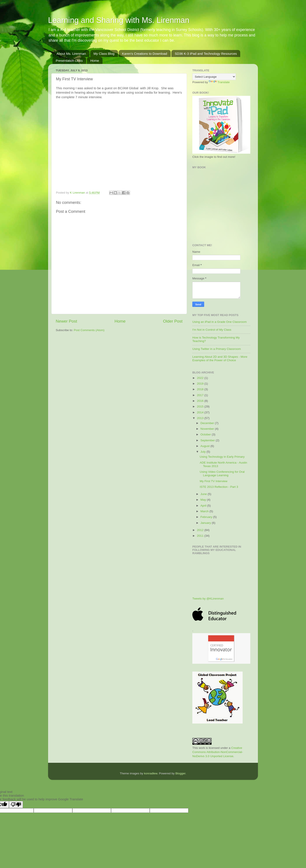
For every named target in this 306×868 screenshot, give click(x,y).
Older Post (173, 321)
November (208, 429)
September (208, 440)
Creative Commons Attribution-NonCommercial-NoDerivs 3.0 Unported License (218, 752)
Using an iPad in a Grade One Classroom (219, 322)
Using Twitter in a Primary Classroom (217, 349)
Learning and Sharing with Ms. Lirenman (119, 20)
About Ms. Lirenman (71, 54)
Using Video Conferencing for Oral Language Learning (222, 474)
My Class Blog (104, 54)
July (203, 452)
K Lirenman (78, 193)
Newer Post (66, 321)
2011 (201, 536)
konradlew (151, 773)
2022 (201, 378)
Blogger (180, 773)
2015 (201, 406)
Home (95, 61)
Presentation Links (69, 61)
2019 (201, 384)
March (205, 511)
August (205, 446)
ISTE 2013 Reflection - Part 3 (219, 487)
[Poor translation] (16, 805)
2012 (201, 530)
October (206, 434)
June (204, 494)
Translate (219, 82)
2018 (201, 389)
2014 (201, 412)
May (204, 500)
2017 (201, 395)
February (207, 517)
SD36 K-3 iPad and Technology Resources (206, 54)
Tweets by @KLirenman (208, 599)
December (208, 423)
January (206, 523)
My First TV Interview (214, 481)
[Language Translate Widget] (214, 77)
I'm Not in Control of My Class (212, 330)
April (204, 506)
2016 (201, 401)
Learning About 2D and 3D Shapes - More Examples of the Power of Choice (220, 358)
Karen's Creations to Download (144, 54)
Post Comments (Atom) (89, 330)
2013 (201, 418)
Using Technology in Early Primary (222, 457)
